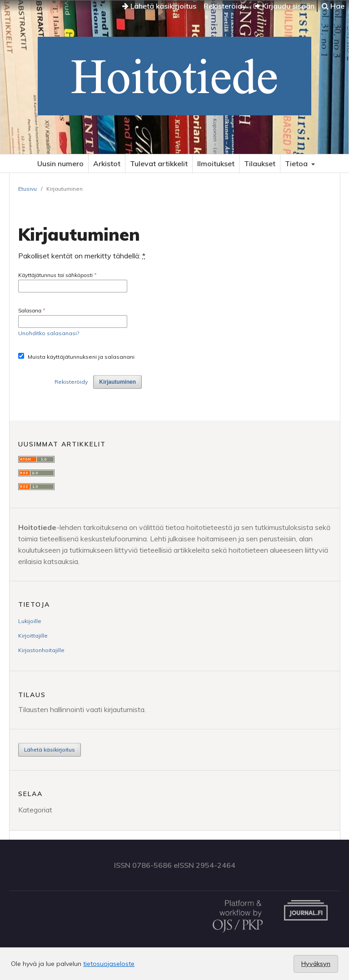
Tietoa (297, 163)
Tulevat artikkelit (159, 163)
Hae (333, 6)
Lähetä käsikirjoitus (159, 6)
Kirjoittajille (33, 636)
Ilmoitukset (216, 163)
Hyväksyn (316, 964)
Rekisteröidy (225, 6)
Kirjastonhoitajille (41, 650)
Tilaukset (260, 163)
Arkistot (107, 163)
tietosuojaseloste (109, 964)
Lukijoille (30, 621)
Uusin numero (60, 163)
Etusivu (27, 189)
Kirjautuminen (117, 382)
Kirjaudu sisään (284, 6)
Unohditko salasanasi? (49, 333)
